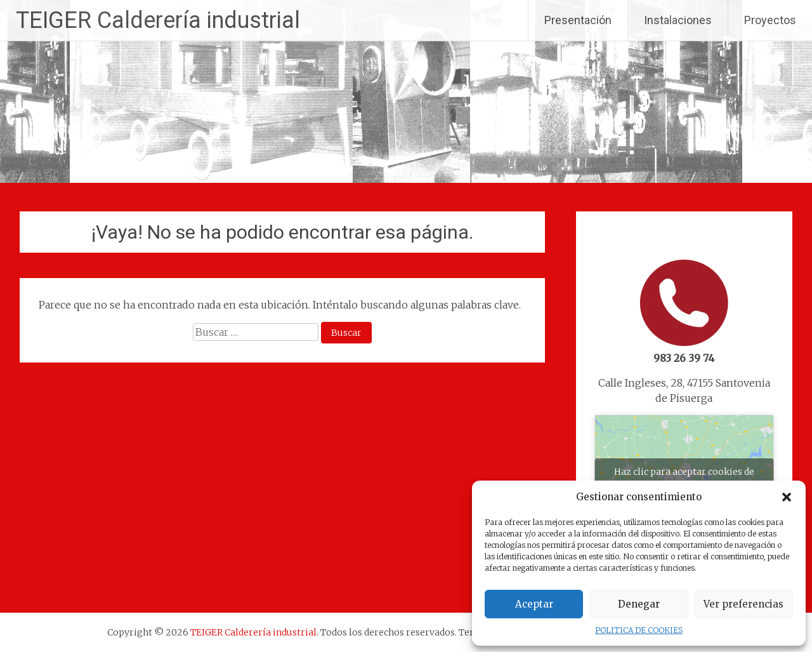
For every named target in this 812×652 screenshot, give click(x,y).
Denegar (639, 604)
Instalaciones (678, 20)
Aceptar (534, 604)
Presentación (578, 20)
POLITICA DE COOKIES (639, 630)
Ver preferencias (743, 604)
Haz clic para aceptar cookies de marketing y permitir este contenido (684, 479)
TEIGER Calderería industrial (158, 20)
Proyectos (770, 20)
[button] (787, 497)
